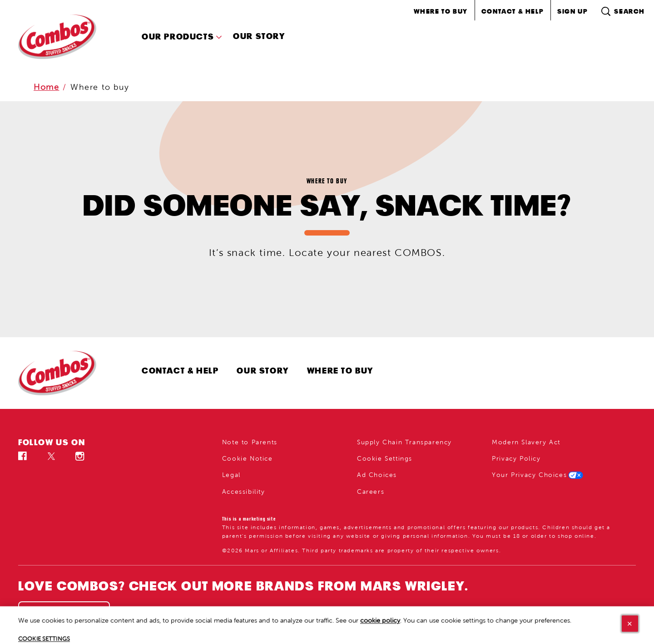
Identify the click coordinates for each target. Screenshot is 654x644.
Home (46, 87)
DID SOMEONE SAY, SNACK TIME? (327, 205)
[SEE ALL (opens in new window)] (64, 616)
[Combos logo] (66, 373)
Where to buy (100, 87)
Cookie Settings (385, 459)
